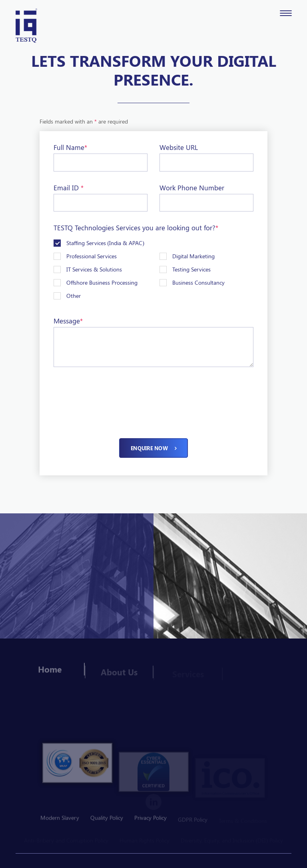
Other (74, 296)
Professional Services (92, 256)
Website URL (179, 147)
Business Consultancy (198, 282)
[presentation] (114, 394)
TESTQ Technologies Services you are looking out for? (136, 227)
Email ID (69, 188)
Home (50, 673)
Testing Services (191, 269)
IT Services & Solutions (94, 269)
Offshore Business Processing (102, 282)
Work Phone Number (192, 188)
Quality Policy (107, 820)
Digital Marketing (193, 256)
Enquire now (153, 448)
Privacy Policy (151, 820)
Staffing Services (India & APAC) (105, 243)
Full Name (70, 147)
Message (68, 321)
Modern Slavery (60, 820)
